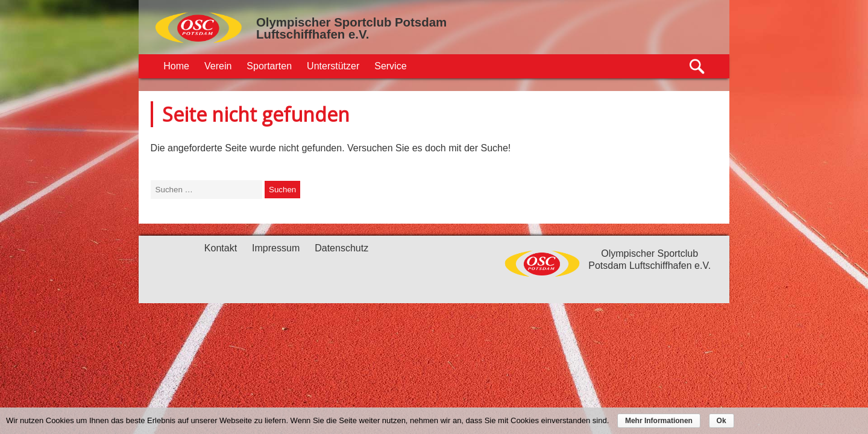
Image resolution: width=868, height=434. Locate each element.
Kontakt (221, 248)
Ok (722, 421)
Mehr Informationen (659, 421)
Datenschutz (341, 248)
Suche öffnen (698, 67)
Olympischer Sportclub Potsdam (351, 22)
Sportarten (269, 66)
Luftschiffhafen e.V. (313, 34)
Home (176, 66)
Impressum (276, 248)
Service (390, 66)
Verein (218, 66)
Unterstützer (333, 66)
